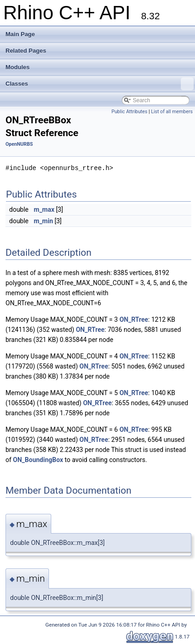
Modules (18, 67)
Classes (100, 84)
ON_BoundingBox (38, 460)
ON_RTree (134, 319)
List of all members (172, 112)
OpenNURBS (19, 144)
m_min (43, 221)
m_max (44, 209)
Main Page (20, 34)
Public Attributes (129, 112)
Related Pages (26, 51)
